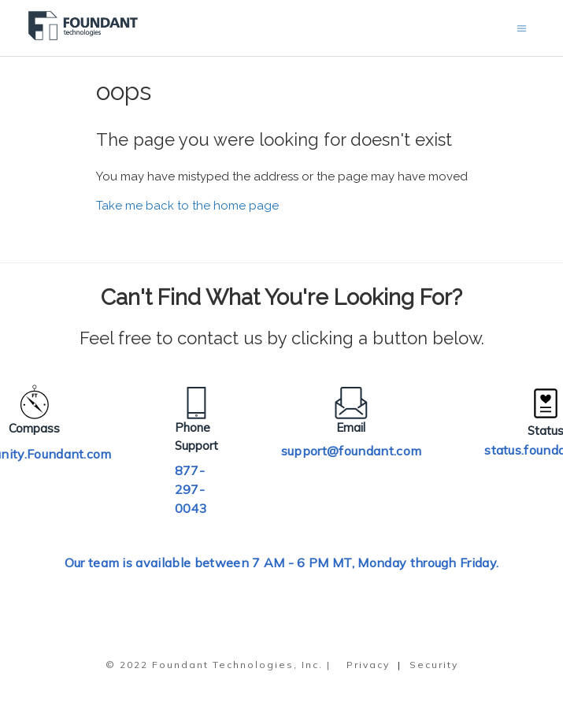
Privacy (368, 665)
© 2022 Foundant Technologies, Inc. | (218, 665)
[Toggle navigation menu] (522, 28)
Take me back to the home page (187, 206)
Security (434, 665)
